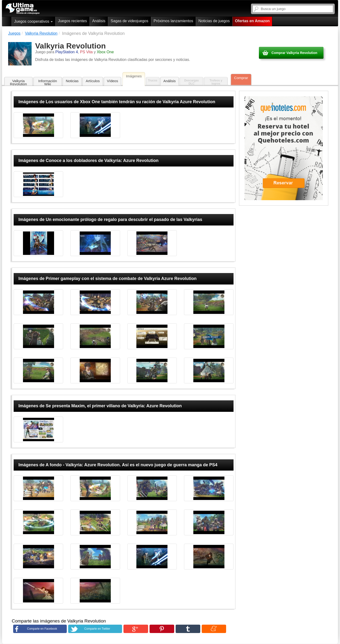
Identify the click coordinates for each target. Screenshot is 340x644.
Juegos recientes (72, 21)
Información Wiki (48, 82)
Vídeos (113, 81)
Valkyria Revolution (19, 82)
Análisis (99, 21)
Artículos (93, 81)
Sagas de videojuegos (129, 21)
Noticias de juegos (214, 21)
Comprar (241, 78)
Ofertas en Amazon (252, 21)
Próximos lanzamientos (173, 21)
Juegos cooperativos (33, 21)
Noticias (72, 81)
